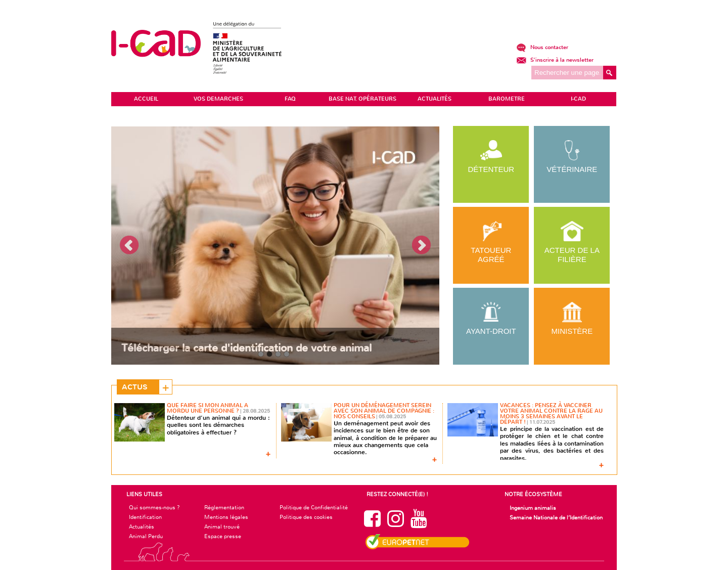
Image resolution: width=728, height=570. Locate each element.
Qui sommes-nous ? (154, 507)
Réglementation (224, 507)
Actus (135, 387)
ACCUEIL (146, 99)
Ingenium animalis (533, 508)
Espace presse (223, 536)
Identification (145, 517)
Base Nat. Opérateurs (362, 99)
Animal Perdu (146, 536)
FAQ (290, 99)
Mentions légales (226, 517)
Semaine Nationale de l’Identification (556, 517)
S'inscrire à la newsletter (555, 60)
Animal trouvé (222, 527)
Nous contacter (542, 47)
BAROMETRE (507, 99)
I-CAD (578, 99)
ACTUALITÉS (435, 99)
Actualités (142, 527)
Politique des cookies (306, 517)
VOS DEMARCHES (218, 99)
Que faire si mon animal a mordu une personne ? (208, 408)
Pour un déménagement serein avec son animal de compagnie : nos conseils (384, 411)
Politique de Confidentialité (314, 507)
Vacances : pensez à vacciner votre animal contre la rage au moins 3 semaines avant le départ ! (551, 414)
